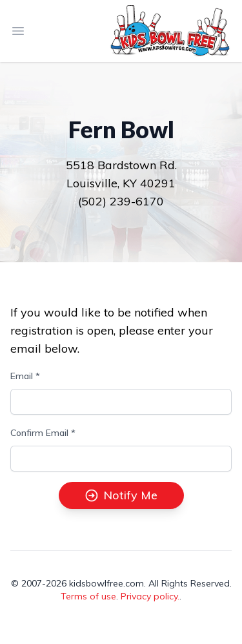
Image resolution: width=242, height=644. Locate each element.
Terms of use (88, 596)
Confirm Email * (43, 433)
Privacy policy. (150, 596)
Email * (25, 376)
